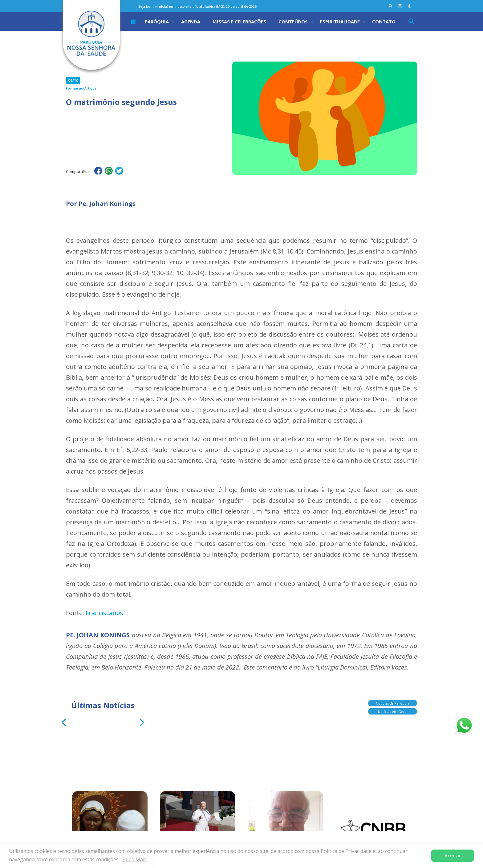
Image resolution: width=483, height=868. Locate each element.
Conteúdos (293, 22)
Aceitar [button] (453, 856)
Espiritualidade (340, 22)
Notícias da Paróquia (393, 702)
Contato (384, 22)
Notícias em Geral (393, 710)
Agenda (191, 22)
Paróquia (157, 22)
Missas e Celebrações (239, 22)
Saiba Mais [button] (134, 859)
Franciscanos (104, 613)
